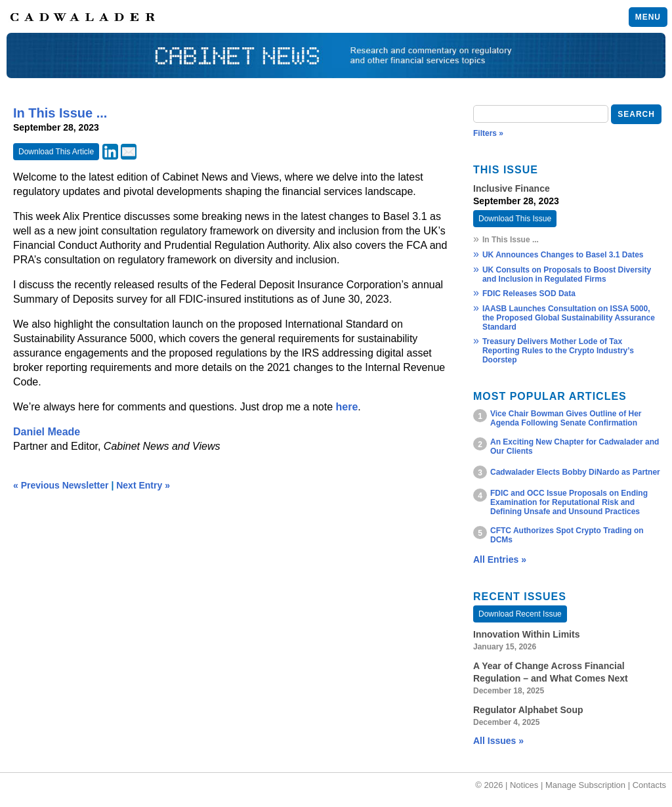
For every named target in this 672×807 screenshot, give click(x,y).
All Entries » (500, 559)
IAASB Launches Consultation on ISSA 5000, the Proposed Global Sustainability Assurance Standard (569, 318)
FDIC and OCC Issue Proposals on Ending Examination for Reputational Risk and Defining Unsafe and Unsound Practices (569, 502)
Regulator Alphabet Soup (528, 710)
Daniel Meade (47, 432)
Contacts (649, 785)
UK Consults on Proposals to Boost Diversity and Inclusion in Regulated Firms (567, 274)
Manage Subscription (585, 785)
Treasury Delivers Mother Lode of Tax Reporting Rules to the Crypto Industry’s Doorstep (558, 351)
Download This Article (56, 152)
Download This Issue (515, 219)
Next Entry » (143, 485)
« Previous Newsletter (61, 485)
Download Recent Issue (520, 614)
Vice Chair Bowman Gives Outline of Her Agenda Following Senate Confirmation (566, 418)
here (347, 407)
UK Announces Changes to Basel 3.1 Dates (563, 255)
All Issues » (498, 741)
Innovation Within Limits (526, 634)
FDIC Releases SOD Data (529, 294)
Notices (524, 785)
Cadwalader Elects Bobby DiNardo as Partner (575, 472)
